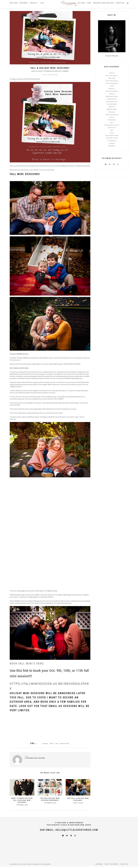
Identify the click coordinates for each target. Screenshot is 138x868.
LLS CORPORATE (112, 104)
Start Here (14, 3)
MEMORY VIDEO (112, 109)
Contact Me (120, 3)
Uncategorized (112, 141)
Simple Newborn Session (112, 125)
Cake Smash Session (112, 81)
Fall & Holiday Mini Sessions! (50, 68)
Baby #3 (112, 73)
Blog (42, 3)
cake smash (112, 78)
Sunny (112, 133)
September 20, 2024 (50, 803)
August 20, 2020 (36, 71)
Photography (112, 120)
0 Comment (65, 71)
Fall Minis (81, 3)
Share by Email (65, 744)
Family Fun (112, 89)
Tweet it (52, 744)
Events (46, 75)
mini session (112, 112)
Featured (112, 94)
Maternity (112, 107)
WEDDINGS (112, 146)
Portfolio (33, 3)
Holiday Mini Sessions (112, 96)
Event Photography (112, 83)
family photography (53, 75)
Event (89, 3)
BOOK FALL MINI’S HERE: (27, 663)
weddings (112, 143)
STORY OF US (112, 128)
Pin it (57, 744)
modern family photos (112, 115)
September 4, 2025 (22, 805)
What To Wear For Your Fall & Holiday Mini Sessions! (22, 800)
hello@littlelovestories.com (77, 830)
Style (112, 130)
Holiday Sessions (112, 99)
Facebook (45, 744)
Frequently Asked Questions (103, 3)
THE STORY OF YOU (112, 138)
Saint (112, 122)
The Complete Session (112, 135)
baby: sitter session (112, 76)
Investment (24, 3)
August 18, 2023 (78, 803)
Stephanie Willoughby (51, 71)
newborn (112, 117)
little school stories (112, 102)
